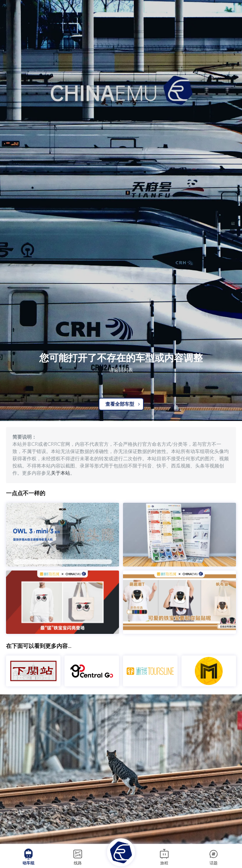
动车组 (28, 857)
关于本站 (60, 473)
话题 (214, 857)
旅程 (164, 857)
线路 (78, 857)
